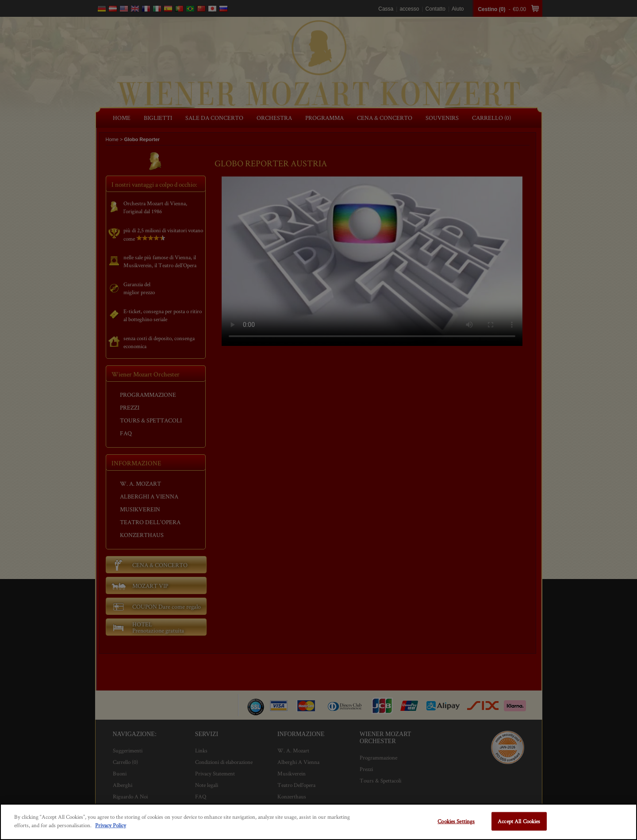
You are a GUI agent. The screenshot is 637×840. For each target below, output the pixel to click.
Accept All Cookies (519, 821)
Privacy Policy (111, 825)
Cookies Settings (456, 821)
